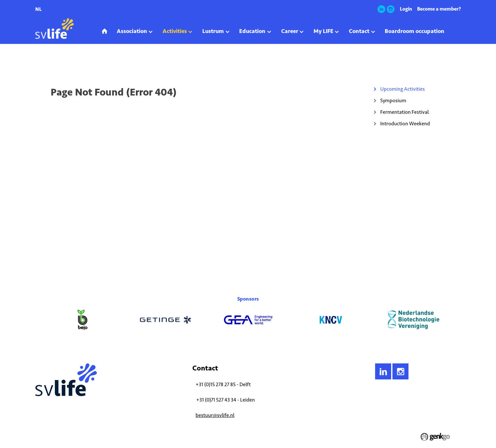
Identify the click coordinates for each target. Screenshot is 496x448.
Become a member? (439, 9)
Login (406, 9)
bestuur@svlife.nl (215, 415)
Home (40, 62)
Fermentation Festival (404, 112)
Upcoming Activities (90, 62)
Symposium (393, 100)
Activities (59, 62)
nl (38, 9)
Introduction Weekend (405, 124)
